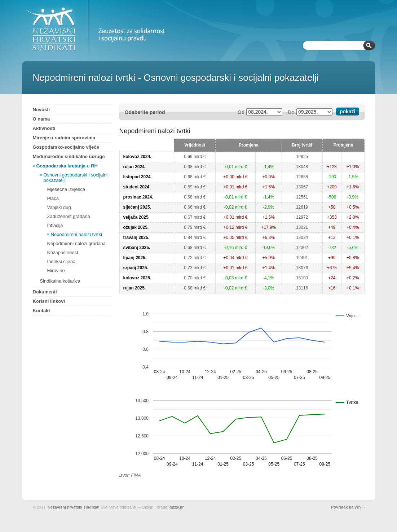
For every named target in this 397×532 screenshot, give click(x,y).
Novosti (41, 110)
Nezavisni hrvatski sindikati (74, 507)
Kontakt (41, 311)
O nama (41, 119)
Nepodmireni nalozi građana (77, 243)
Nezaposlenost (63, 252)
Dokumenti (45, 292)
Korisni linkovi (49, 301)
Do (291, 112)
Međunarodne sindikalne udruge (69, 156)
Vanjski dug (59, 207)
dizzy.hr (177, 507)
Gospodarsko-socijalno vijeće (66, 147)
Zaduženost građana (69, 216)
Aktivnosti (44, 128)
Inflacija (55, 225)
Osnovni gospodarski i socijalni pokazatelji (76, 178)
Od (241, 112)
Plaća (53, 198)
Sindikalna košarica (60, 281)
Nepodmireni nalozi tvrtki (76, 234)
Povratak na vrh (346, 507)
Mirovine (56, 271)
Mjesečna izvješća (66, 189)
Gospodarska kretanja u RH (67, 166)
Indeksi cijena (61, 261)
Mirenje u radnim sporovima (64, 138)
